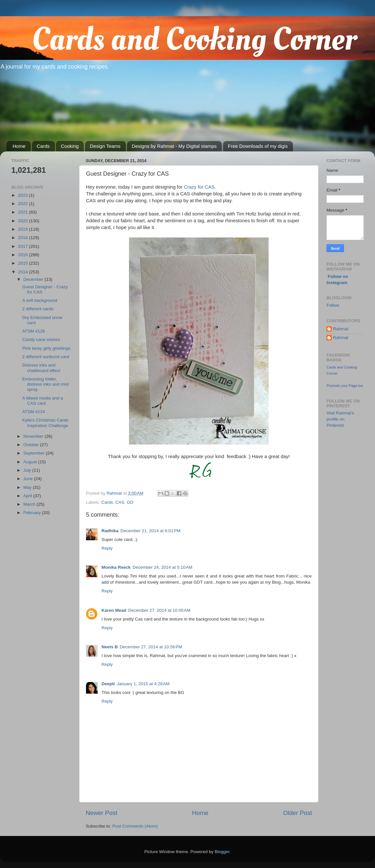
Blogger (222, 852)
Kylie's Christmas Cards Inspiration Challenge (45, 423)
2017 (24, 246)
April (28, 496)
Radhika (110, 531)
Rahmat (341, 329)
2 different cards (38, 309)
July (28, 470)
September (35, 453)
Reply (107, 548)
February (33, 513)
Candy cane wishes (41, 340)
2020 (24, 221)
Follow (333, 305)
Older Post (298, 813)
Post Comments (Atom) (135, 826)
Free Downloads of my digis (258, 146)
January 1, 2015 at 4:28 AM (143, 684)
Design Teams (105, 146)
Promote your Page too (345, 386)
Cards (43, 146)
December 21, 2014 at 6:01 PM (151, 531)
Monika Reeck (116, 567)
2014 (24, 272)
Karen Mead (114, 610)
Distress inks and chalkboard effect (41, 368)
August (31, 462)
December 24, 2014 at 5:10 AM (162, 567)
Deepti (108, 684)
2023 (24, 195)
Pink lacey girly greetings (46, 348)
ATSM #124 (34, 412)
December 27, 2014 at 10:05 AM (160, 610)
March (30, 504)
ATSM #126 (34, 331)
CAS (120, 502)
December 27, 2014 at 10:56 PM (151, 647)
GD (130, 502)
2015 (24, 263)
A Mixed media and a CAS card (43, 401)
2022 (24, 204)
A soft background (40, 300)
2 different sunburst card (46, 357)
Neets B (110, 647)
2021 (24, 212)
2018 (24, 238)
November (34, 436)
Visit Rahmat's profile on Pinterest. (340, 419)
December (34, 279)
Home (19, 146)
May (28, 487)
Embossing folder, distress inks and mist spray (46, 384)
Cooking (70, 146)
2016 (24, 255)
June (29, 479)
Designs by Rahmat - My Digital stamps (174, 146)
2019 (24, 229)
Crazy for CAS (199, 187)
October (32, 445)
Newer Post (102, 813)
